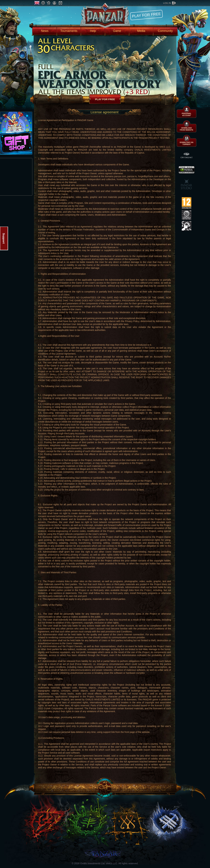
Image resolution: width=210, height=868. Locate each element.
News (45, 31)
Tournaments (69, 31)
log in (167, 3)
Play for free (146, 15)
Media (141, 31)
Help (93, 31)
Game (117, 31)
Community (165, 31)
